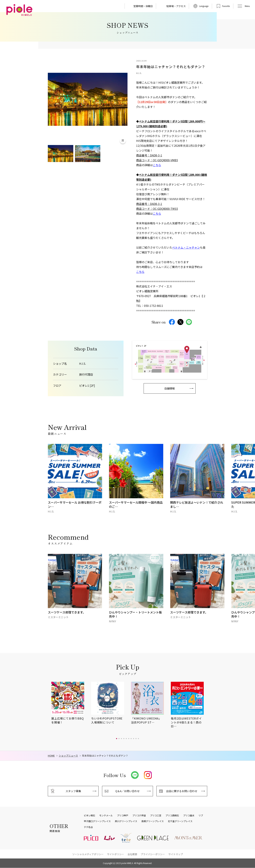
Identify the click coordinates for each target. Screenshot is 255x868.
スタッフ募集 (73, 791)
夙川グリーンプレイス (126, 821)
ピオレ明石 (89, 816)
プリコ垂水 (189, 816)
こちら (157, 165)
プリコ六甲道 (139, 816)
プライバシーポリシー (153, 854)
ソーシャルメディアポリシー (88, 854)
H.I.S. (83, 364)
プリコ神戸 (123, 816)
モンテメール (106, 816)
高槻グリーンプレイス (153, 821)
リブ (201, 816)
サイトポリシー (116, 854)
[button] (117, 739)
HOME (51, 756)
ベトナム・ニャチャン (186, 247)
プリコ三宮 (156, 816)
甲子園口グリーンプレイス (97, 821)
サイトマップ (176, 854)
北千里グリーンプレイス (180, 821)
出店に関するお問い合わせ (182, 791)
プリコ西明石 (172, 816)
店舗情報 (170, 388)
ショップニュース (68, 756)
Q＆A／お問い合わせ (127, 791)
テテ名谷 (88, 827)
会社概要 (132, 854)
